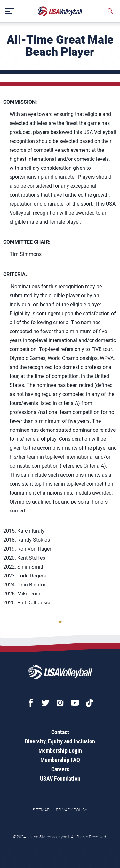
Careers (60, 769)
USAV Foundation (60, 778)
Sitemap (41, 810)
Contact (60, 732)
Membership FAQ (60, 760)
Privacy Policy (72, 810)
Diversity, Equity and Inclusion (60, 741)
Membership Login (60, 751)
